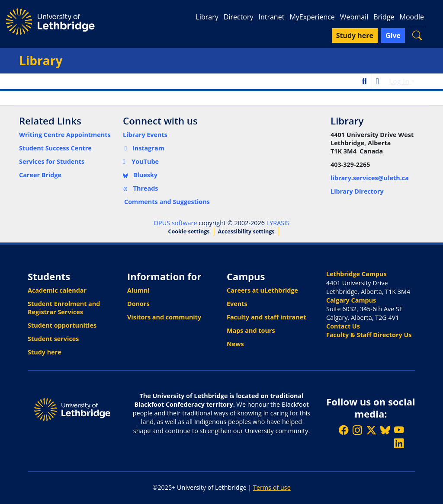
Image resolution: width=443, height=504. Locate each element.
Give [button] (393, 35)
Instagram (144, 148)
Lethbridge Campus (356, 274)
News (235, 344)
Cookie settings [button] (189, 231)
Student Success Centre (55, 148)
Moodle (412, 17)
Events (237, 304)
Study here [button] (355, 35)
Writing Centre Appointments (65, 135)
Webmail (354, 17)
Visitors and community (164, 317)
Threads (141, 188)
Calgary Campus (351, 300)
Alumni (138, 290)
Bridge (384, 17)
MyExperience (312, 17)
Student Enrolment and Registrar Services (64, 308)
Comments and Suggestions (167, 202)
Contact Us (343, 326)
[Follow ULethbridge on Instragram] (357, 430)
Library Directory (357, 191)
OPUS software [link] (175, 223)
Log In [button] (400, 81)
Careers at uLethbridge (262, 290)
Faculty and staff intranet (266, 317)
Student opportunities (62, 325)
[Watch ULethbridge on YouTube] (399, 430)
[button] (417, 35)
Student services (53, 339)
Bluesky (140, 175)
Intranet (271, 17)
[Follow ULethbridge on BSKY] (385, 430)
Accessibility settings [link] (246, 231)
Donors (138, 304)
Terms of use (272, 487)
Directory (239, 17)
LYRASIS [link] (278, 223)
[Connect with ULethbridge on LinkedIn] (399, 443)
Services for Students (52, 161)
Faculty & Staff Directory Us (369, 335)
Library (207, 17)
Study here (45, 352)
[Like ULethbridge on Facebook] (343, 430)
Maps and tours (251, 330)
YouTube (141, 161)
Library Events (145, 135)
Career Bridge (40, 175)
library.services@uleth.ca (370, 178)
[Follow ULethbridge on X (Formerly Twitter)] (371, 430)
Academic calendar (57, 290)
